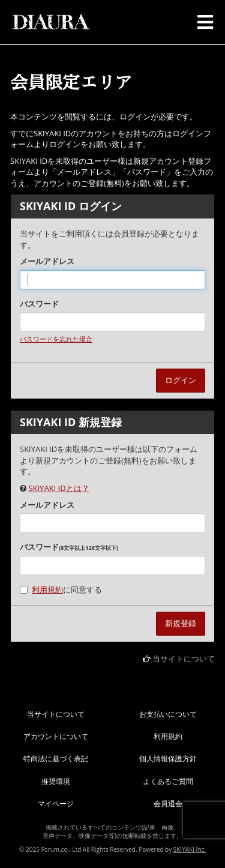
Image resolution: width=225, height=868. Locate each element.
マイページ (56, 803)
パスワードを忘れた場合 (56, 339)
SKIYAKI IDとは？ (58, 488)
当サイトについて (184, 659)
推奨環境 (56, 781)
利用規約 (47, 589)
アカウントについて (56, 736)
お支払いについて (168, 714)
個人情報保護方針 (168, 758)
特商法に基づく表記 (56, 758)
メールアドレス (47, 261)
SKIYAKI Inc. (190, 849)
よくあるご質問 (168, 781)
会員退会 (168, 803)
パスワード (39, 304)
